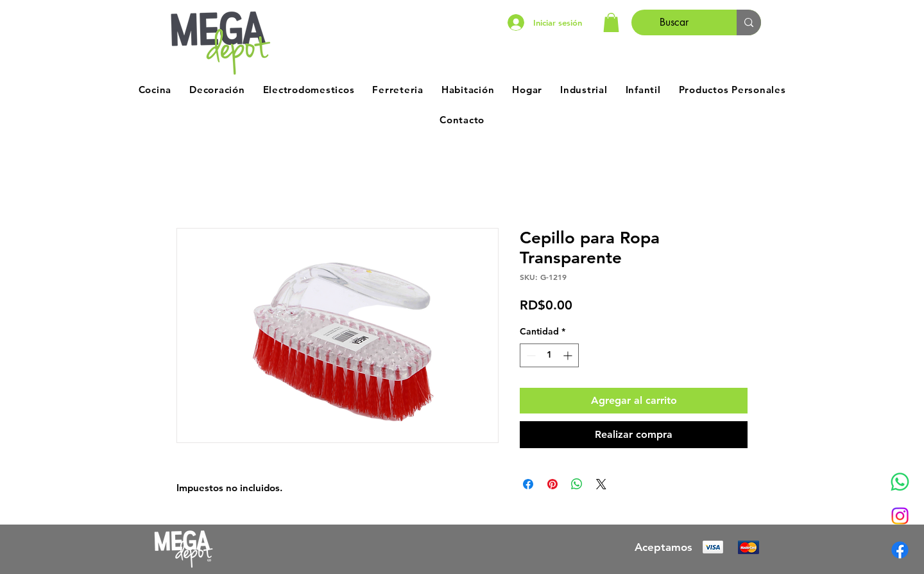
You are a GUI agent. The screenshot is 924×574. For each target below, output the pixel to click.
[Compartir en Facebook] (528, 484)
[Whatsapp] (900, 482)
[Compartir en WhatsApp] (577, 484)
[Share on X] (601, 484)
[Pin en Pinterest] (552, 484)
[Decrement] (530, 355)
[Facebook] (900, 550)
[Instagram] (900, 516)
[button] (611, 22)
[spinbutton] (549, 355)
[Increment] (569, 355)
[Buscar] (674, 22)
